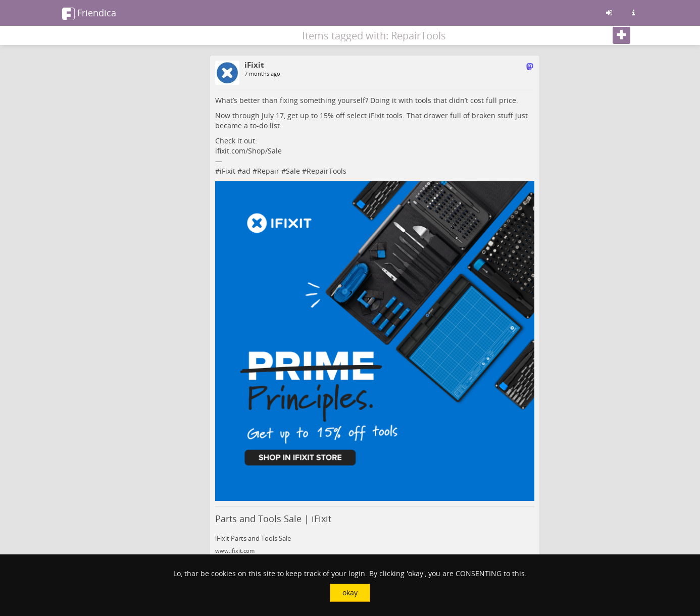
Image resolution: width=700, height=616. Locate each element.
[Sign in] (609, 13)
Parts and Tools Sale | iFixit (273, 519)
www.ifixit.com (235, 551)
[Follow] (621, 35)
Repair (268, 171)
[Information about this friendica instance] (633, 13)
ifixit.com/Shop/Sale (248, 151)
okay (350, 593)
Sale (293, 171)
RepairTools (327, 171)
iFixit (228, 171)
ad (246, 171)
